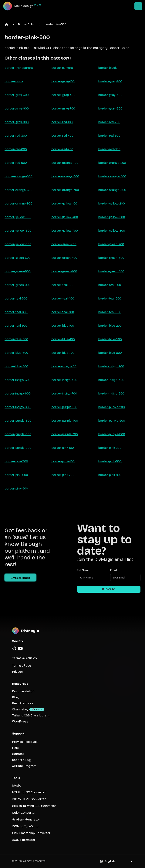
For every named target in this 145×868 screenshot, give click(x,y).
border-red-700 (62, 149)
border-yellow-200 (111, 203)
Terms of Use (22, 666)
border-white (14, 81)
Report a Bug (22, 760)
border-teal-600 (16, 312)
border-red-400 (62, 136)
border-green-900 (18, 285)
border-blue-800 (110, 353)
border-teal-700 (63, 312)
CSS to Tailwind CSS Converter (34, 806)
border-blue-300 (16, 339)
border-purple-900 (18, 448)
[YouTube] (20, 648)
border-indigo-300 (18, 380)
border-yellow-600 (18, 231)
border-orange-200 (112, 163)
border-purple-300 (18, 421)
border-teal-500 (110, 298)
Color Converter (24, 813)
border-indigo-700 (64, 393)
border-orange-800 (112, 190)
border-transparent (19, 68)
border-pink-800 (110, 475)
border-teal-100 (62, 285)
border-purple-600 (18, 434)
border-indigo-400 (64, 380)
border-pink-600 (16, 475)
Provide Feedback (25, 742)
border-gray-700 (63, 108)
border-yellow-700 (65, 231)
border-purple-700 (65, 434)
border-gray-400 (63, 95)
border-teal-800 (110, 312)
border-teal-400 (63, 298)
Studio (17, 786)
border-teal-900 (16, 326)
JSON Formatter (24, 840)
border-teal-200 (110, 285)
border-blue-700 (63, 353)
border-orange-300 (19, 176)
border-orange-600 (19, 190)
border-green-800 (111, 271)
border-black (107, 68)
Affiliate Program (24, 766)
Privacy (17, 672)
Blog (15, 697)
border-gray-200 (110, 81)
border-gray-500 (110, 95)
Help (15, 748)
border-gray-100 (63, 81)
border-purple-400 (65, 421)
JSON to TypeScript (26, 826)
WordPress (20, 721)
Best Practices (23, 703)
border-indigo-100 (64, 366)
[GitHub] (14, 648)
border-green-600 (18, 271)
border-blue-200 (110, 326)
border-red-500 (109, 136)
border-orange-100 (65, 163)
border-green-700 (64, 271)
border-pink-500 (55, 24)
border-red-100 (62, 122)
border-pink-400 (63, 461)
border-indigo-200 (111, 366)
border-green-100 (64, 244)
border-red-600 (16, 149)
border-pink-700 (63, 475)
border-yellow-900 (18, 244)
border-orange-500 (112, 176)
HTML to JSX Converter (29, 792)
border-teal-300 (16, 298)
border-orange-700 (65, 190)
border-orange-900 (19, 203)
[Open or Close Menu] (138, 6)
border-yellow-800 (112, 231)
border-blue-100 (63, 326)
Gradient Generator (26, 819)
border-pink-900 (16, 488)
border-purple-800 (112, 434)
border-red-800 (109, 149)
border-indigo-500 (111, 380)
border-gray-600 (17, 108)
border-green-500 (111, 258)
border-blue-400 (63, 339)
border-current (62, 68)
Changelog (20, 709)
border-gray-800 (110, 108)
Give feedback (20, 578)
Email (114, 570)
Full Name (83, 570)
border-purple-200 (111, 407)
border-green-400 (64, 258)
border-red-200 (109, 122)
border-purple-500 (112, 421)
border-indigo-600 (18, 393)
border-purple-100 (64, 407)
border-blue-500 (110, 339)
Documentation (23, 691)
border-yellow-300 (18, 217)
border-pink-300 (16, 461)
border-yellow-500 (112, 217)
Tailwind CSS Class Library (31, 715)
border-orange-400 (65, 176)
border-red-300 (16, 136)
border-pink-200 (110, 448)
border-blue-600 (16, 353)
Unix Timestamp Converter (31, 833)
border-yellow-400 (65, 217)
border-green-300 (18, 258)
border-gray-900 (17, 122)
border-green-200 (111, 244)
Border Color (26, 24)
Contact (18, 754)
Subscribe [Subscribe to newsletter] (109, 589)
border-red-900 (16, 163)
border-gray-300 (17, 95)
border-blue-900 (16, 366)
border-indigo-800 (111, 393)
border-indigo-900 (18, 407)
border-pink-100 (63, 448)
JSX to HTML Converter (29, 799)
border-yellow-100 (64, 203)
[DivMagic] (26, 6)
